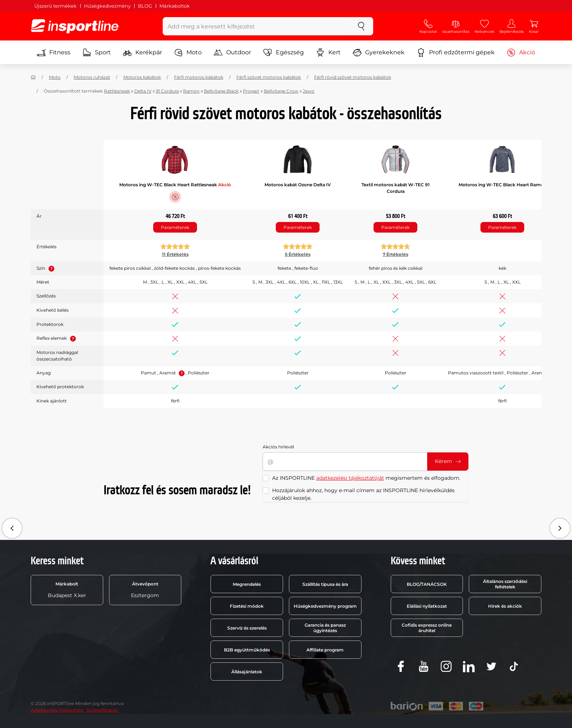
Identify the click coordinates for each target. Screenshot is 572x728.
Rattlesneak (117, 91)
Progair (251, 91)
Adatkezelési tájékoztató (57, 710)
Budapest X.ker (67, 590)
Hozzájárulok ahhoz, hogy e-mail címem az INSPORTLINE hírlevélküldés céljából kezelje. (363, 494)
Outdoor (232, 52)
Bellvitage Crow (281, 91)
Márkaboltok (175, 6)
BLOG (145, 6)
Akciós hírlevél (278, 447)
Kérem (448, 461)
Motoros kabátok (142, 77)
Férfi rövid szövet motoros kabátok (353, 77)
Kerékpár (142, 52)
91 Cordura (167, 91)
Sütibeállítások (102, 710)
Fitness (54, 52)
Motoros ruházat (92, 77)
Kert (328, 52)
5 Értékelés (298, 254)
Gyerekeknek (379, 52)
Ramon (191, 91)
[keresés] (361, 26)
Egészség (284, 52)
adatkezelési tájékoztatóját (350, 478)
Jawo (309, 91)
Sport (97, 52)
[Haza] (33, 77)
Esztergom (145, 590)
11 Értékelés (175, 254)
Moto (188, 52)
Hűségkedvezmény (107, 6)
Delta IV (143, 91)
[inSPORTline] (75, 26)
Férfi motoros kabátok (199, 77)
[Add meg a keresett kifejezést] (256, 26)
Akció (521, 52)
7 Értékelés (395, 254)
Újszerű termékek (55, 6)
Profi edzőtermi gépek (456, 52)
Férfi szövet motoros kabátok (269, 77)
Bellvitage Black (221, 91)
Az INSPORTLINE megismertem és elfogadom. (366, 478)
